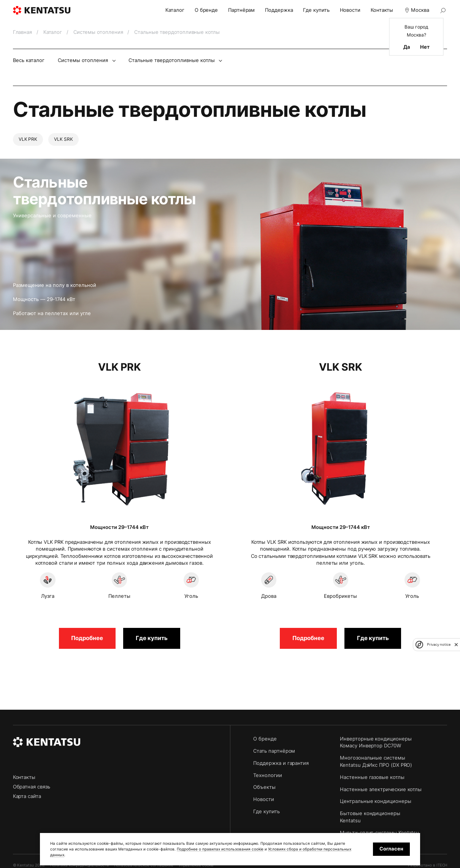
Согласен (391, 849)
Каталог (175, 10)
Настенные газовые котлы (372, 777)
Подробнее (87, 638)
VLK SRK (63, 139)
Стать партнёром (274, 751)
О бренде (206, 10)
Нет (425, 47)
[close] (456, 645)
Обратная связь (32, 787)
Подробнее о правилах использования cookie (220, 849)
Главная (23, 32)
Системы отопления (99, 32)
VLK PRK (28, 139)
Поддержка (279, 10)
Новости (350, 10)
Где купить (316, 10)
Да (407, 47)
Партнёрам (241, 10)
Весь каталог (29, 60)
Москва (416, 10)
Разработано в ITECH (428, 865)
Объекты (264, 787)
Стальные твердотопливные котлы (172, 60)
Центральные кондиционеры (375, 801)
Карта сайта (27, 796)
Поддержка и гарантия (281, 763)
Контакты (382, 10)
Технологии (267, 775)
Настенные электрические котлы (381, 789)
